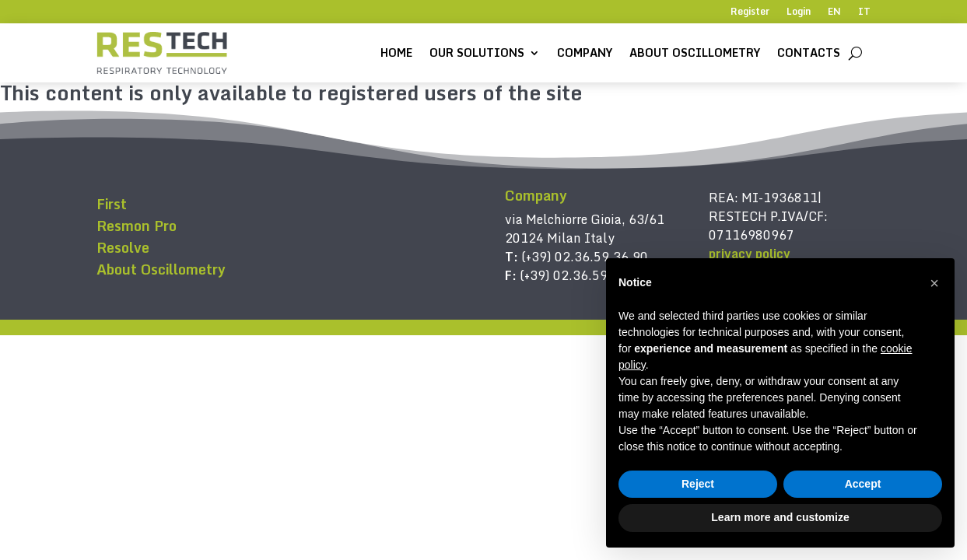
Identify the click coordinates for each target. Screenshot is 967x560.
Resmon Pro (137, 226)
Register (750, 12)
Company (585, 52)
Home (396, 52)
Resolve (123, 247)
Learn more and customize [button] (780, 517)
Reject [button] (698, 484)
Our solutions (477, 52)
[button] (934, 283)
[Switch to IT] (864, 15)
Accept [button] (863, 484)
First (112, 204)
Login (799, 12)
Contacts (809, 52)
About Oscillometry (695, 52)
